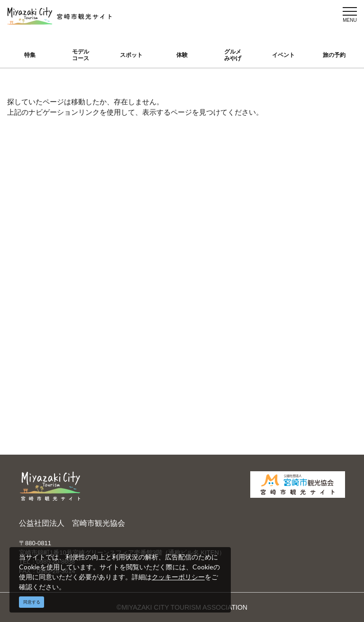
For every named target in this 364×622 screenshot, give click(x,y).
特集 (30, 55)
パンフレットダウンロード (143, 321)
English (208, 255)
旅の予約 (334, 55)
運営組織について (137, 255)
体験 (182, 55)
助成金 (293, 310)
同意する (32, 602)
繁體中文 (210, 283)
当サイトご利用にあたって (143, 297)
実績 (290, 269)
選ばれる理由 (303, 255)
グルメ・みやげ (48, 296)
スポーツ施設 (303, 283)
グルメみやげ (233, 55)
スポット (131, 55)
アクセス (38, 338)
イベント (283, 55)
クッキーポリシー (178, 577)
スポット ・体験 (49, 283)
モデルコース (81, 55)
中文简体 (210, 269)
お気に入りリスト (51, 351)
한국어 (207, 296)
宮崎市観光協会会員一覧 (144, 274)
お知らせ (38, 365)
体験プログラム (306, 296)
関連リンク (127, 354)
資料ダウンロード (137, 340)
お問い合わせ (131, 367)
